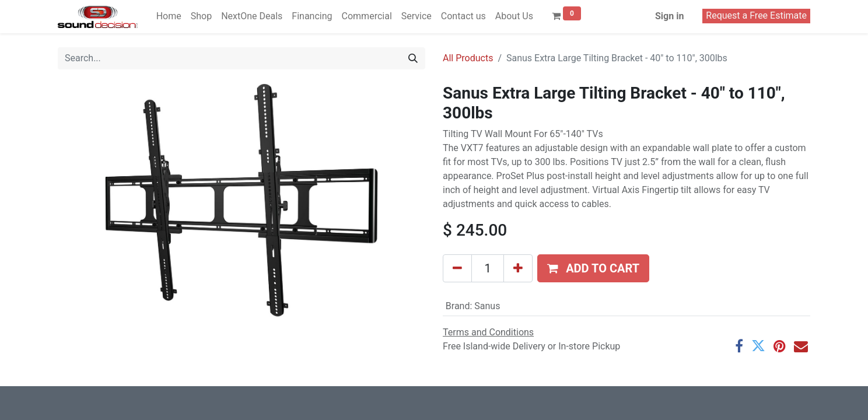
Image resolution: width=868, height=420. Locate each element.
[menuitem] (169, 16)
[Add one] (518, 268)
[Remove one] (457, 268)
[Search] (413, 58)
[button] (593, 268)
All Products (468, 58)
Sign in (669, 16)
